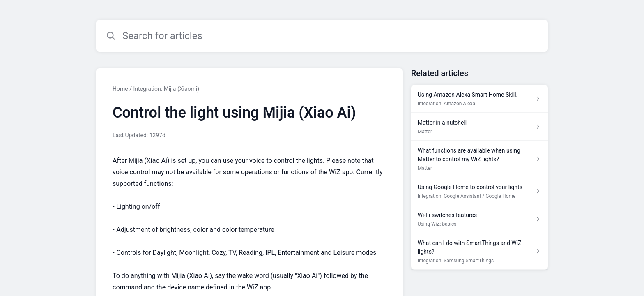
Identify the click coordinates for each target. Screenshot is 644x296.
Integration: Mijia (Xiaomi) (166, 89)
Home (120, 89)
